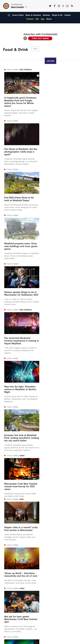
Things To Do (57, 15)
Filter (36, 49)
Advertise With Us (13, 581)
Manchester (10, 565)
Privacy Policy (11, 588)
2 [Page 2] (11, 544)
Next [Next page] (17, 544)
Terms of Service (12, 591)
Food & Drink (18, 15)
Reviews (46, 15)
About (49, 19)
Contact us (9, 577)
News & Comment (33, 15)
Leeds (7, 568)
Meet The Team (12, 595)
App (43, 19)
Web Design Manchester (13, 642)
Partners (30, 19)
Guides (68, 15)
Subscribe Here (12, 584)
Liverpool (9, 572)
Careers (8, 598)
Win (37, 19)
